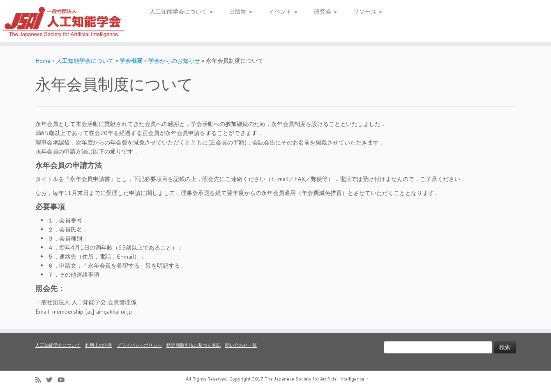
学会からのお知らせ (174, 61)
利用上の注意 (99, 345)
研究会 (325, 11)
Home (43, 61)
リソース (368, 11)
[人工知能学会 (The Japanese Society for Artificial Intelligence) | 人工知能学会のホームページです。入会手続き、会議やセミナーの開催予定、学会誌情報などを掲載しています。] (63, 21)
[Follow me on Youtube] (64, 380)
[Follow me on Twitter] (52, 380)
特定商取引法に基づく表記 (194, 345)
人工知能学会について (181, 11)
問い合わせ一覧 (241, 345)
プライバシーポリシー (139, 345)
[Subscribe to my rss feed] (41, 380)
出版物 (241, 11)
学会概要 (131, 61)
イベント (283, 11)
